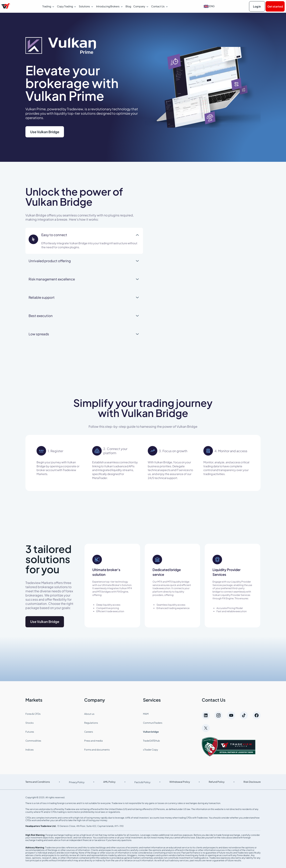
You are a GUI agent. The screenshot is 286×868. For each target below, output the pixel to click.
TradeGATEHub (151, 741)
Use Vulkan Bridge (45, 132)
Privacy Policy (77, 782)
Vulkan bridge (151, 732)
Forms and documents (97, 750)
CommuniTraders (153, 723)
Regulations (91, 723)
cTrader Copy (150, 750)
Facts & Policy (142, 782)
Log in (257, 6)
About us (89, 714)
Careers (89, 732)
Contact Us (214, 700)
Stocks (29, 723)
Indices (29, 750)
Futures (30, 732)
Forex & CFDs (33, 714)
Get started (275, 6)
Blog (128, 6)
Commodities (33, 741)
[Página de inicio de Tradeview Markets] (6, 6)
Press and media (93, 741)
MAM (146, 714)
